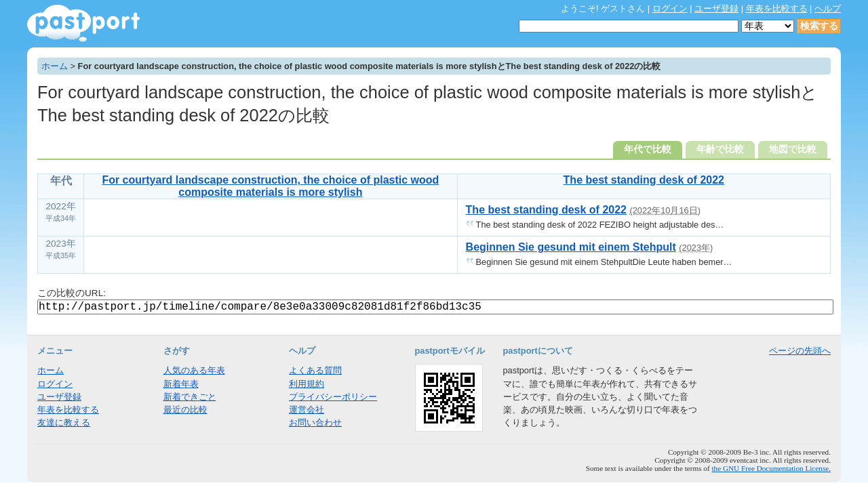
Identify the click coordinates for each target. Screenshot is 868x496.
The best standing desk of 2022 (644, 180)
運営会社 (307, 410)
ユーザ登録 (716, 8)
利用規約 (307, 384)
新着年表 (181, 384)
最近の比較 (185, 410)
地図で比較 (793, 149)
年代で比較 (648, 149)
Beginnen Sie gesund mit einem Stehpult (571, 247)
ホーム (55, 66)
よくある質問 (315, 370)
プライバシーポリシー (333, 397)
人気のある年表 (194, 370)
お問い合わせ (315, 422)
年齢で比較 (720, 149)
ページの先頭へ (800, 351)
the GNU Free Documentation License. (771, 468)
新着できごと (190, 397)
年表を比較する (777, 8)
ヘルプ (828, 8)
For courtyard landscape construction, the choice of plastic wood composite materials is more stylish (270, 186)
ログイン (670, 8)
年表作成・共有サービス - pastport (83, 23)
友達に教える (64, 422)
